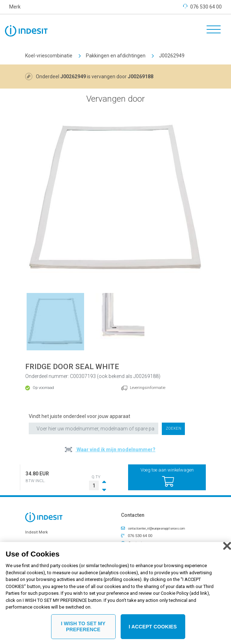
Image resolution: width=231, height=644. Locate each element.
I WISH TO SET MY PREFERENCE (83, 630)
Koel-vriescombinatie (49, 56)
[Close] (227, 549)
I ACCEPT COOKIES (153, 630)
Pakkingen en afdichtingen (116, 56)
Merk (15, 7)
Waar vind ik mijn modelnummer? (115, 450)
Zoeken (174, 428)
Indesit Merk (37, 532)
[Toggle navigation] (211, 30)
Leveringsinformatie (148, 388)
